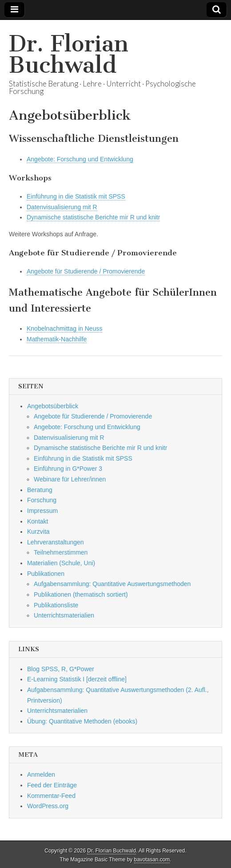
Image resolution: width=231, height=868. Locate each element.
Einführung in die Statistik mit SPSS (76, 196)
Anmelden (41, 774)
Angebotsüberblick (53, 406)
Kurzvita (38, 532)
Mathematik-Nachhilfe (57, 339)
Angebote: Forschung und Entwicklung (80, 159)
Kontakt (38, 521)
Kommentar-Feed (51, 796)
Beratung (40, 490)
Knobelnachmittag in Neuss (64, 328)
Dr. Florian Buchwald (69, 54)
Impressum (42, 511)
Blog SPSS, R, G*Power (61, 669)
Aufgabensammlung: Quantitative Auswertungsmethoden (112, 584)
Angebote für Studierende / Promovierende (86, 271)
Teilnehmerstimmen (61, 552)
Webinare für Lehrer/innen (70, 479)
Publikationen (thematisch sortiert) (81, 594)
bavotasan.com (152, 860)
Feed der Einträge (52, 785)
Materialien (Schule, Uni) (61, 563)
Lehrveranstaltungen (56, 542)
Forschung (42, 500)
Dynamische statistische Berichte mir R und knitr (93, 217)
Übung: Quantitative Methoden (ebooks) (82, 721)
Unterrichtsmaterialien (64, 615)
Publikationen (46, 574)
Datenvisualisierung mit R (62, 207)
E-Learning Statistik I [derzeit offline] (77, 679)
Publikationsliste (56, 605)
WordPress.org (48, 806)
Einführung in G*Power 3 (68, 469)
